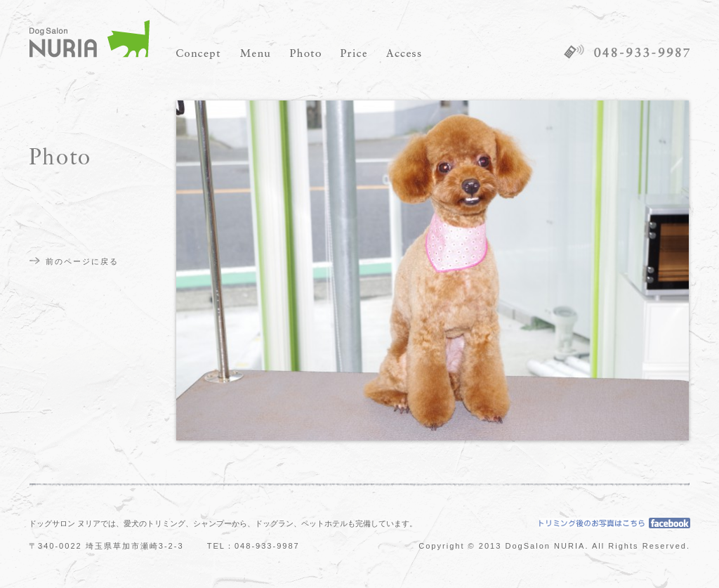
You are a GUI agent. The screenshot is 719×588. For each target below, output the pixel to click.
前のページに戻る (82, 261)
